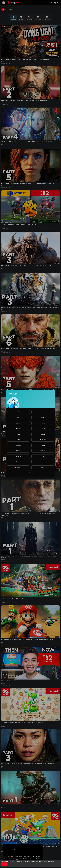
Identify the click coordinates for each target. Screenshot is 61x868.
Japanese (43, 451)
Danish (43, 467)
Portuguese (18, 456)
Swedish (43, 462)
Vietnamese (18, 467)
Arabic (43, 412)
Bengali (18, 451)
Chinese (43, 434)
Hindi (18, 434)
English (18, 412)
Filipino (30, 473)
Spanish (18, 429)
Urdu (18, 440)
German (18, 423)
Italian (43, 456)
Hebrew (43, 445)
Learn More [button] (51, 862)
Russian (43, 423)
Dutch (18, 417)
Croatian (18, 445)
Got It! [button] (4, 864)
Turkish (43, 429)
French (43, 417)
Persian (18, 462)
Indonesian (43, 440)
